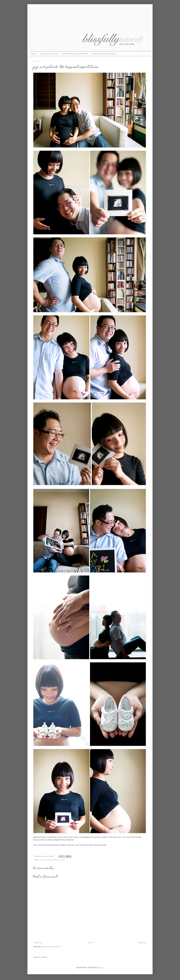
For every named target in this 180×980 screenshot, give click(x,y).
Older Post (142, 943)
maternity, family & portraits (104, 54)
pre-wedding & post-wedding (75, 54)
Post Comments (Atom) (52, 947)
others (49, 860)
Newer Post (38, 943)
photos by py (56, 860)
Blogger (100, 968)
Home (33, 54)
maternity (43, 860)
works (63, 860)
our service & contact (49, 54)
